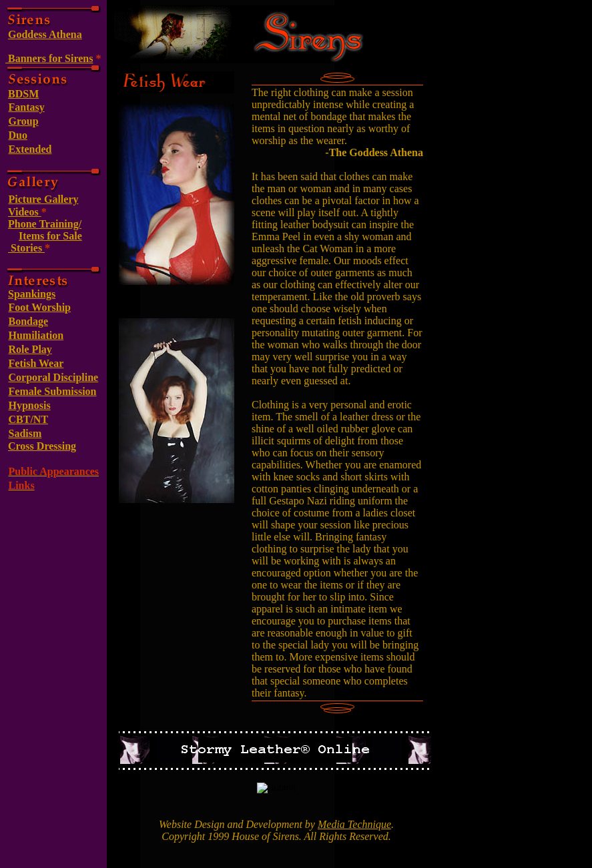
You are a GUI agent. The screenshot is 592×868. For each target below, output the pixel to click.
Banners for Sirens (49, 58)
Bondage (29, 321)
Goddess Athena (45, 34)
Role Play (30, 349)
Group (24, 121)
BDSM (23, 94)
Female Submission (53, 391)
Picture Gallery (44, 199)
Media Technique (354, 824)
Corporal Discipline (54, 377)
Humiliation (36, 335)
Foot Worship (40, 307)
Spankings (32, 294)
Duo (18, 135)
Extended (30, 149)
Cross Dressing (42, 446)
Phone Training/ (45, 224)
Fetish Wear (36, 363)
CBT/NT (29, 419)
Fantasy (27, 107)
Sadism (25, 433)
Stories (26, 248)
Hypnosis (30, 405)
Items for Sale (50, 236)
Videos (25, 212)
